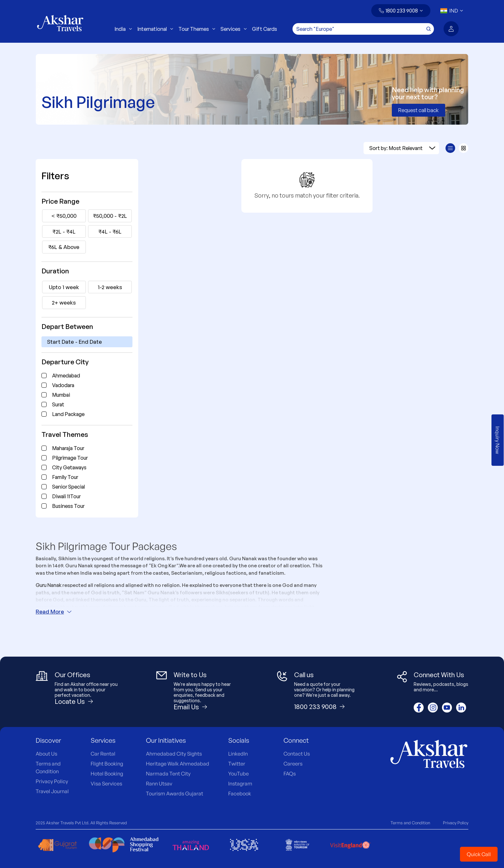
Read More (54, 611)
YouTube (239, 774)
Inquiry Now (498, 440)
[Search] (363, 29)
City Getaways (69, 467)
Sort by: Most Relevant (402, 148)
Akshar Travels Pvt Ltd (67, 823)
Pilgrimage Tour (70, 458)
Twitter (237, 764)
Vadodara (63, 385)
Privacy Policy (52, 781)
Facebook (240, 793)
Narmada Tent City (168, 774)
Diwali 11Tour (66, 496)
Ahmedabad (66, 376)
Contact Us (297, 754)
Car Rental (103, 754)
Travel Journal (52, 791)
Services (234, 29)
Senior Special (68, 487)
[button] (401, 11)
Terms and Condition (410, 823)
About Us (46, 754)
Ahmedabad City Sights (174, 754)
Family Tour (65, 477)
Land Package (68, 414)
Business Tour (68, 506)
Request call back (419, 110)
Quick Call (479, 854)
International (155, 29)
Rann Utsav (159, 784)
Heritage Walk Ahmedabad (178, 764)
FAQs (290, 774)
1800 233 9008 (402, 11)
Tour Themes (197, 29)
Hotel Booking (107, 774)
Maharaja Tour (68, 448)
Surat (58, 404)
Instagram (240, 784)
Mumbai (61, 395)
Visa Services (106, 784)
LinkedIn (238, 754)
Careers (293, 764)
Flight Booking (107, 764)
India (123, 29)
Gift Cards (265, 29)
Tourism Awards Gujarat (175, 793)
